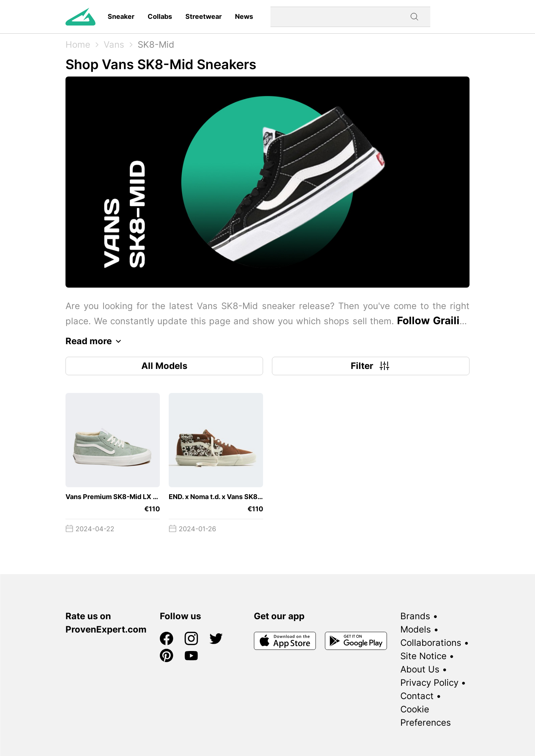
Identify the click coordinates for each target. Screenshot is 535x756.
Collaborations (431, 643)
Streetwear (203, 16)
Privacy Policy (429, 683)
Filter (371, 366)
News (244, 16)
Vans (114, 45)
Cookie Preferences (426, 716)
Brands (415, 616)
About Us (420, 669)
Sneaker (121, 16)
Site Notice (423, 656)
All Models (164, 366)
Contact (417, 696)
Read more (95, 341)
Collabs (160, 16)
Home (78, 45)
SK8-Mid (156, 45)
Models (416, 629)
